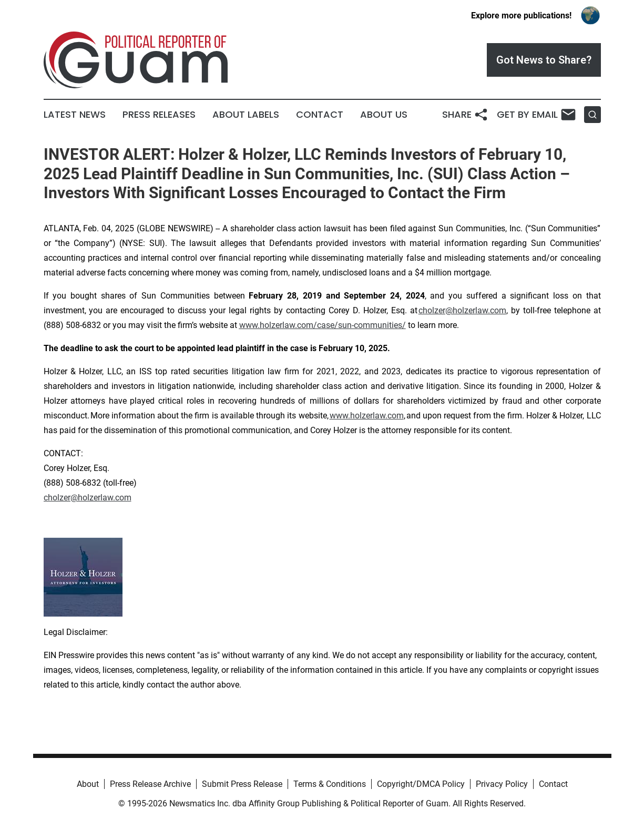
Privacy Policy (502, 784)
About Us (384, 115)
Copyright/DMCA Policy (421, 784)
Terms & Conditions (330, 784)
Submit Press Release (242, 784)
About (88, 784)
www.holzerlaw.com (367, 416)
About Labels (246, 115)
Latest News (75, 115)
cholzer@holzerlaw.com (462, 310)
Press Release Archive (150, 784)
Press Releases (159, 115)
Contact (320, 115)
